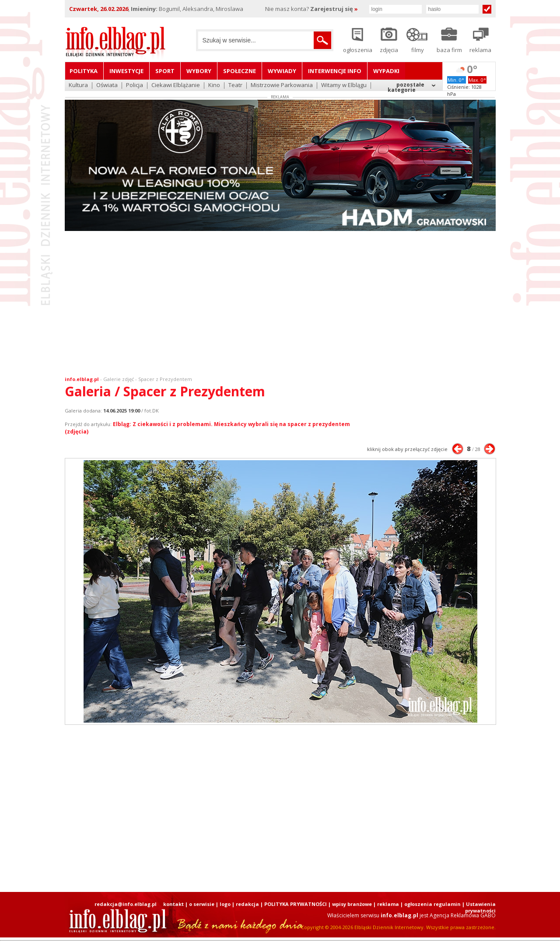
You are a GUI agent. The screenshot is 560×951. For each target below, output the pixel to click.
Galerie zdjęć (119, 379)
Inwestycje (126, 71)
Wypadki (386, 71)
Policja (135, 86)
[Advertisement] (280, 305)
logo (225, 904)
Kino (214, 86)
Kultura (78, 86)
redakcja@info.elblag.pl (126, 904)
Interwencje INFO (335, 71)
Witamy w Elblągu (344, 86)
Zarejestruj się (334, 9)
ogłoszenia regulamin (432, 904)
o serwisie (202, 904)
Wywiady (282, 71)
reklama (388, 904)
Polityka (84, 71)
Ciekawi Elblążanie (176, 86)
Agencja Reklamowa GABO (463, 915)
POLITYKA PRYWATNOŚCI (296, 904)
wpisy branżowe (352, 904)
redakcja (247, 904)
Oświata (107, 86)
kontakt (173, 904)
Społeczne (240, 71)
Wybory (199, 71)
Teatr (235, 86)
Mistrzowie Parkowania (282, 86)
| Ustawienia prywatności (479, 907)
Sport (165, 71)
